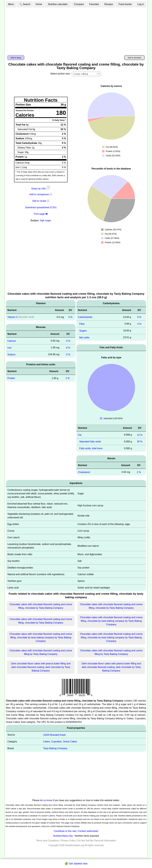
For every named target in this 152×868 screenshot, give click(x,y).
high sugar (45, 220)
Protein (11, 378)
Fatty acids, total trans (91, 448)
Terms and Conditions (47, 841)
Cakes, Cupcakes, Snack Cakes (60, 742)
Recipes (109, 4)
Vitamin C (13, 317)
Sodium (11, 354)
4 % (139, 324)
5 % (68, 354)
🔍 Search (25, 4)
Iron (9, 348)
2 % (68, 378)
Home (39, 4)
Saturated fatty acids (90, 442)
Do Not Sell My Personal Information (97, 841)
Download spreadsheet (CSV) (41, 207)
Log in (141, 4)
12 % (140, 435)
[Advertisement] (76, 30)
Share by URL (41, 189)
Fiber (82, 324)
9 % (139, 317)
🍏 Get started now (76, 864)
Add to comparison (39, 194)
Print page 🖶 (41, 214)
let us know (46, 800)
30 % (140, 442)
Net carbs (84, 337)
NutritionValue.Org (63, 836)
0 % (71, 317)
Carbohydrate (85, 317)
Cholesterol (84, 472)
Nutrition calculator (58, 4)
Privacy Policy (68, 841)
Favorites (94, 4)
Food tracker (125, 4)
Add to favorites (134, 58)
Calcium (12, 341)
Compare (79, 4)
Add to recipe (39, 201)
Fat (80, 435)
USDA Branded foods (54, 735)
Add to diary (16, 58)
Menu (11, 4)
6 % (68, 348)
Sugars (83, 331)
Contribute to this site (65, 831)
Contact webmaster (88, 831)
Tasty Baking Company (55, 748)
